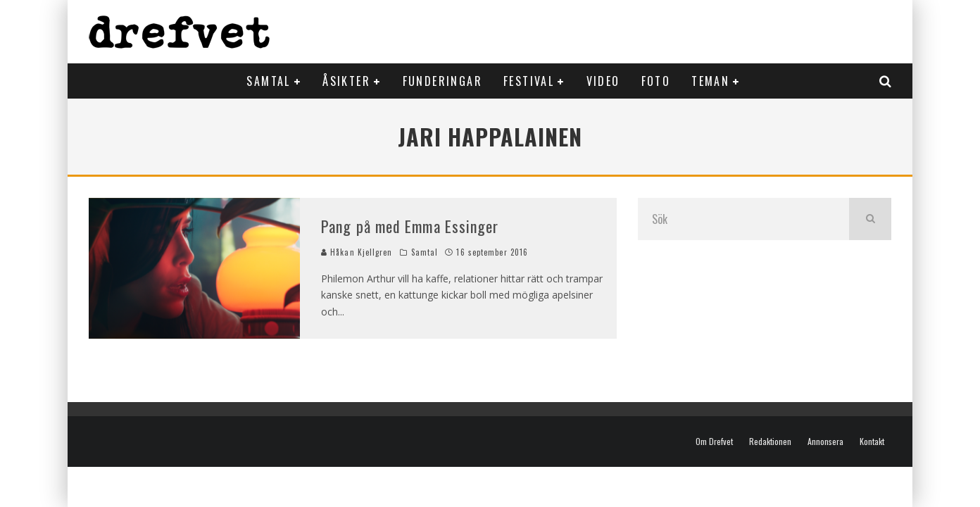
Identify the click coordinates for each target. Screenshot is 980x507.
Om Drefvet (714, 442)
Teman (710, 81)
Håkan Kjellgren (357, 252)
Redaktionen (770, 442)
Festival (529, 81)
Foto (656, 81)
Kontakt (872, 442)
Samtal (268, 81)
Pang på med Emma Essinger (410, 226)
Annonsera (825, 442)
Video (603, 81)
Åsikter (346, 81)
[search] (870, 219)
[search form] (743, 219)
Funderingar (442, 81)
